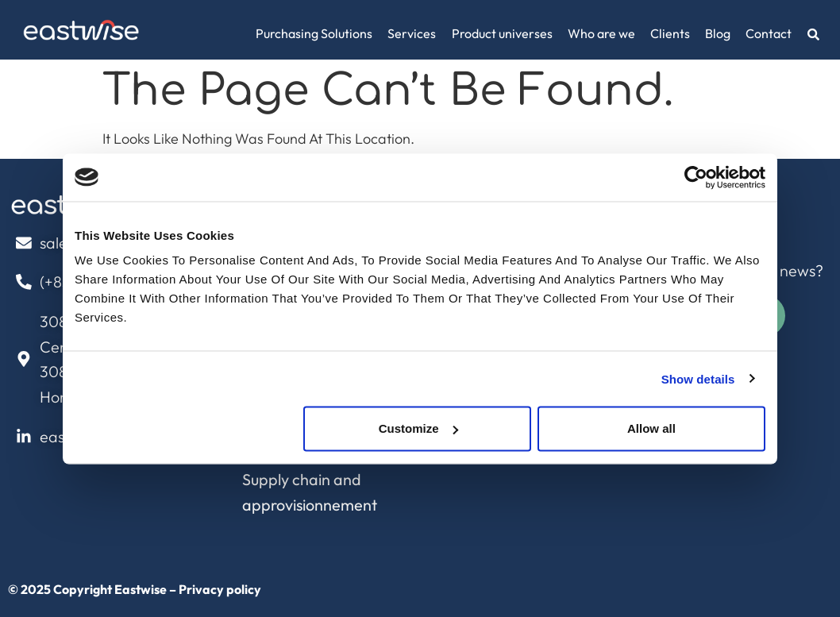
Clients (670, 33)
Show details (698, 378)
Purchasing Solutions (314, 33)
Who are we (601, 33)
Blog (718, 33)
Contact (769, 33)
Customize (418, 428)
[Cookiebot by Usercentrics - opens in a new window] (696, 177)
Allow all (651, 428)
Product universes (502, 33)
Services (412, 33)
